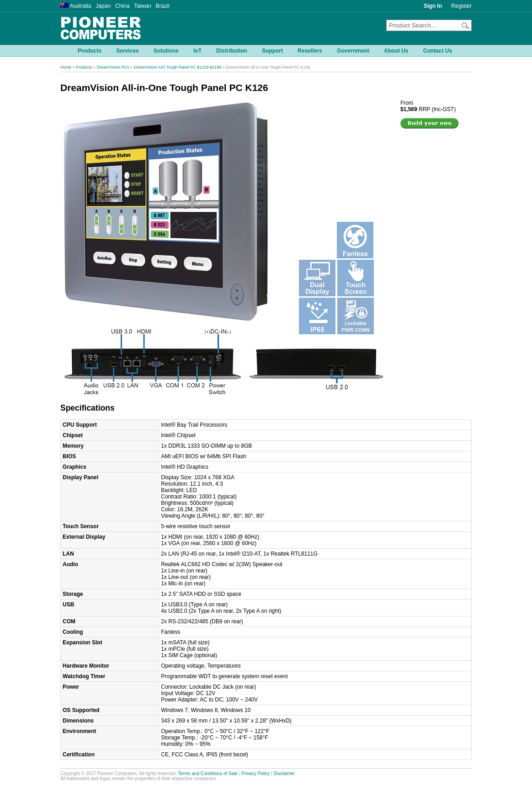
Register (461, 6)
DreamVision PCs (113, 67)
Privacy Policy (255, 774)
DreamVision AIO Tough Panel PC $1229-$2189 (177, 67)
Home (66, 67)
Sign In (433, 6)
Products (84, 67)
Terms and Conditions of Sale (208, 774)
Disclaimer (285, 774)
